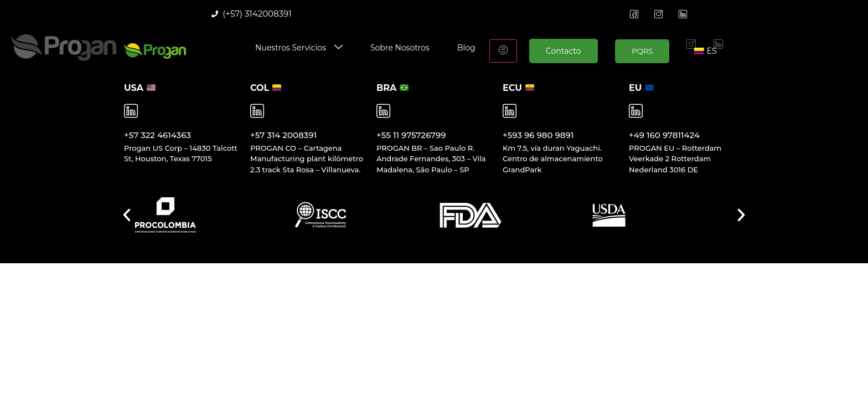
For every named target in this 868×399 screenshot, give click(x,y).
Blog (466, 48)
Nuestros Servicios (299, 48)
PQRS (642, 51)
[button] (127, 215)
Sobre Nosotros (400, 48)
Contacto (564, 51)
